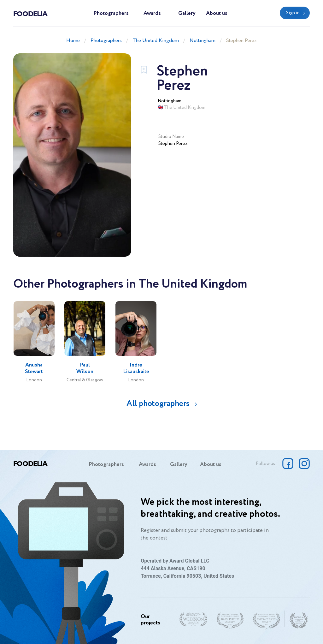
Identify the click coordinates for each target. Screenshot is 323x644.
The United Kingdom (156, 41)
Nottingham (203, 41)
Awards (152, 13)
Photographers (111, 13)
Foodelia (30, 13)
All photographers (158, 404)
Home (73, 41)
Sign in (293, 13)
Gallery (187, 13)
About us (217, 13)
